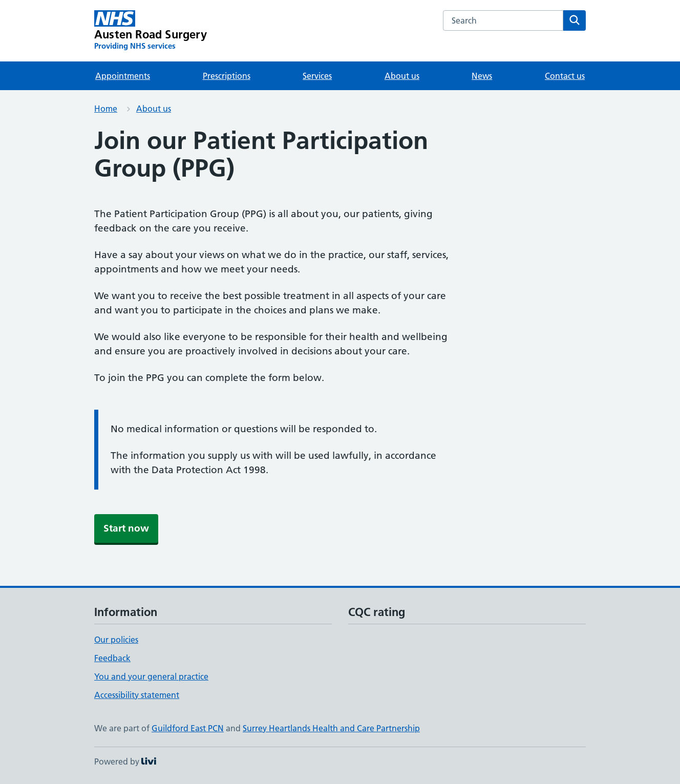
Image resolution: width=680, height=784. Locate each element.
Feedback (112, 658)
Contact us (565, 76)
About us (402, 76)
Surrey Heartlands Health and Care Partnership (331, 728)
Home (106, 109)
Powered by (125, 761)
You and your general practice (151, 676)
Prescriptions (227, 76)
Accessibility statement (137, 695)
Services (317, 76)
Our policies (116, 640)
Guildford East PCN (188, 728)
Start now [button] (126, 528)
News (482, 76)
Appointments (123, 76)
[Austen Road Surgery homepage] (151, 31)
